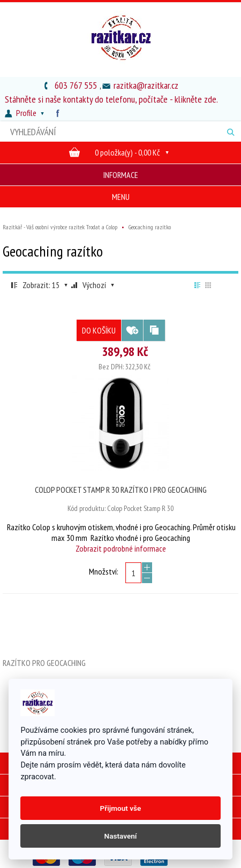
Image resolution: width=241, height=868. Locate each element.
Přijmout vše (121, 808)
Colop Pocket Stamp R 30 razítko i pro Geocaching (121, 490)
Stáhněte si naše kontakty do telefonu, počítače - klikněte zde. (111, 99)
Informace (121, 175)
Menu (121, 197)
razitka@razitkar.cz (146, 85)
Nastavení (121, 836)
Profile (26, 113)
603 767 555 (76, 85)
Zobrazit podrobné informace (121, 548)
